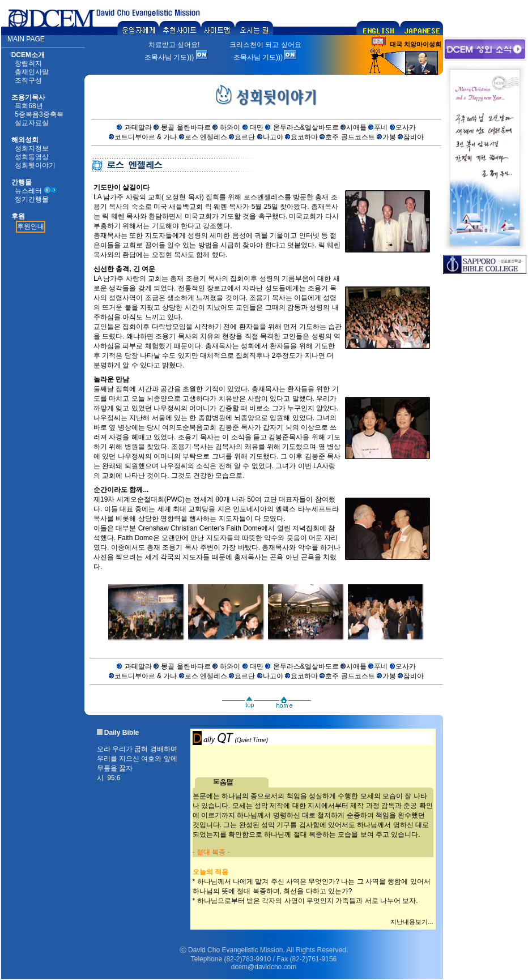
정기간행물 (32, 199)
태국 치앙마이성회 (416, 44)
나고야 (273, 137)
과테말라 (138, 127)
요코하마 (304, 137)
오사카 (406, 127)
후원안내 (31, 226)
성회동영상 (32, 157)
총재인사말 (32, 72)
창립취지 (28, 63)
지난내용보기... (412, 922)
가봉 (389, 137)
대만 (257, 127)
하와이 (230, 127)
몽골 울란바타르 (186, 127)
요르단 (245, 137)
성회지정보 (32, 148)
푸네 (381, 127)
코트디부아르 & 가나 (146, 137)
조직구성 (28, 80)
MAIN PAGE (26, 39)
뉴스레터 (28, 191)
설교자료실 (32, 123)
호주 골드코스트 (350, 137)
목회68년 (29, 106)
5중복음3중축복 (39, 114)
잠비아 (414, 137)
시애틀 (356, 127)
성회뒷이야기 (35, 165)
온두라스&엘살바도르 (306, 127)
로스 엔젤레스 (206, 137)
